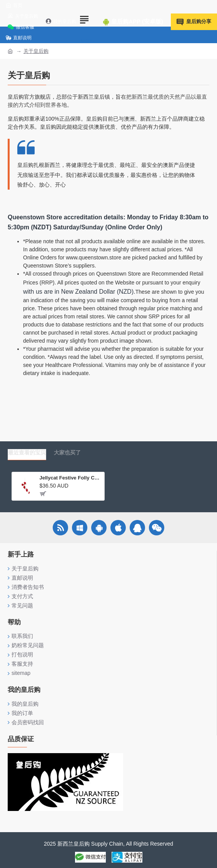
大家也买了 (67, 453)
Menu (87, 40)
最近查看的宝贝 (27, 453)
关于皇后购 (36, 51)
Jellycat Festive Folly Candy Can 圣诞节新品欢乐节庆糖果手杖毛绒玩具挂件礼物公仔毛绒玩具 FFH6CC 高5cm (70, 478)
